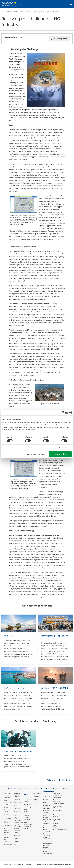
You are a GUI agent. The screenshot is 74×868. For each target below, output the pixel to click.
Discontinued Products (57, 816)
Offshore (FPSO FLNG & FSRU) (55, 688)
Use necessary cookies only (37, 454)
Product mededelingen (28, 823)
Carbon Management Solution (18, 840)
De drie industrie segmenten (47, 804)
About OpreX (47, 808)
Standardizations (48, 843)
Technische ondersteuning (58, 794)
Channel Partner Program (56, 825)
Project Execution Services (26, 811)
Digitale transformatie (47, 818)
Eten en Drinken (6, 822)
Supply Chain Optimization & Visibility (18, 826)
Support (56, 789)
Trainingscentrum (58, 804)
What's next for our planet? (47, 798)
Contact (66, 789)
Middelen (16, 12)
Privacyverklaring (18, 864)
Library (9, 12)
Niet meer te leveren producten (27, 828)
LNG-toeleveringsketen (15, 688)
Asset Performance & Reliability (18, 807)
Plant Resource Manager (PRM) (18, 751)
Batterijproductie (9, 835)
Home (3, 12)
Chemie (6, 805)
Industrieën (8, 789)
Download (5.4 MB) (59, 39)
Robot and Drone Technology (47, 829)
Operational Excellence (17, 812)
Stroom (6, 807)
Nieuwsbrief (57, 819)
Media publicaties (27, 12)
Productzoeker (58, 806)
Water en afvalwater (7, 831)
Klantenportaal (58, 810)
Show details (64, 448)
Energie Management (18, 845)
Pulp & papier (8, 825)
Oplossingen (18, 789)
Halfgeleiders (8, 844)
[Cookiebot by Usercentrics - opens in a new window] (63, 412)
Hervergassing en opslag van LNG (55, 637)
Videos (36, 802)
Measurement (28, 804)
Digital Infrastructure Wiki (48, 853)
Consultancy (27, 807)
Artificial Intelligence (47, 823)
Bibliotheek (38, 789)
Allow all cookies (60, 454)
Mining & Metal (6, 815)
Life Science (27, 820)
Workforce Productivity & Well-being (18, 795)
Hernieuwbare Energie (8, 811)
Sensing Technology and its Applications (47, 836)
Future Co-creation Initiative (46, 847)
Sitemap (28, 864)
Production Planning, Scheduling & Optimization (18, 833)
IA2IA (45, 815)
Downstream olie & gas (8, 797)
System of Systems (46, 811)
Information (27, 799)
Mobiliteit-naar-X (7, 838)
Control (26, 802)
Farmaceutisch (8, 818)
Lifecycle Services (26, 816)
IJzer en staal (8, 828)
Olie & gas (9, 636)
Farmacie (7, 842)
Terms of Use (7, 864)
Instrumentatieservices (60, 829)
